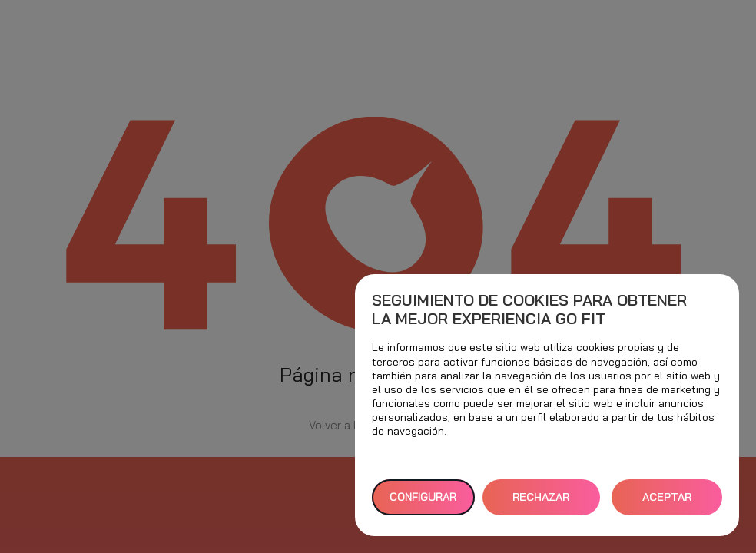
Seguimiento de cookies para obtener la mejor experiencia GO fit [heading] (529, 310)
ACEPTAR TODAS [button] (667, 503)
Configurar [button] (423, 497)
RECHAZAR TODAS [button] (541, 503)
